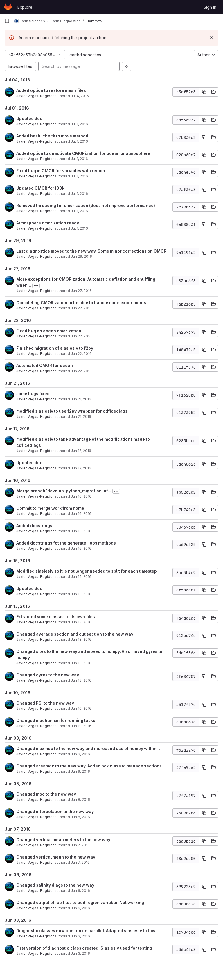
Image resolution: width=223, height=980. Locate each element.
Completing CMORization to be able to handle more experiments (81, 303)
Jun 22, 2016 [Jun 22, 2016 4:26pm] (81, 354)
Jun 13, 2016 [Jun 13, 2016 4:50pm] (81, 622)
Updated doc (29, 118)
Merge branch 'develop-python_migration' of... (64, 491)
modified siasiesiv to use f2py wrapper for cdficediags (72, 411)
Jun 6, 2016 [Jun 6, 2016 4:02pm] (80, 908)
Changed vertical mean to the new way (56, 857)
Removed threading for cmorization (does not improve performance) (86, 205)
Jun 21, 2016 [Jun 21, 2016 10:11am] (81, 416)
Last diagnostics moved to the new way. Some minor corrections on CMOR (91, 251)
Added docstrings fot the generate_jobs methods (66, 543)
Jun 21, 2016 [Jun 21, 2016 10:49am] (81, 399)
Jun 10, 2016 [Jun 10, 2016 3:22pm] (81, 726)
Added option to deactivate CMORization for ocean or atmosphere (83, 153)
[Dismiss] (211, 38)
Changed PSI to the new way (45, 703)
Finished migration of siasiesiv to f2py (55, 348)
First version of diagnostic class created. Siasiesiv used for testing (84, 948)
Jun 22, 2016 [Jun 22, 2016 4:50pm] (81, 336)
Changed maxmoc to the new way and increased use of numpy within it (88, 748)
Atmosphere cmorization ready (48, 223)
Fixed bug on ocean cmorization (49, 331)
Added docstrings (34, 526)
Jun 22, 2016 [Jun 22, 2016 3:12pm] (81, 371)
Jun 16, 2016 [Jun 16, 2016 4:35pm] (81, 514)
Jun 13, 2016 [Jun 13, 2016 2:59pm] (81, 663)
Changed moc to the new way (46, 794)
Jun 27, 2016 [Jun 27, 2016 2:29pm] (81, 308)
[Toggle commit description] (36, 286)
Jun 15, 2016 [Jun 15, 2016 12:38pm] (81, 577)
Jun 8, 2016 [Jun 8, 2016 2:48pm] (80, 800)
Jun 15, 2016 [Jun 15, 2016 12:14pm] (81, 594)
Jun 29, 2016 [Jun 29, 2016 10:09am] (81, 256)
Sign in (210, 7)
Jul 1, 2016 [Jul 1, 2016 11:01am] (79, 228)
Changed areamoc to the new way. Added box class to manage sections (89, 766)
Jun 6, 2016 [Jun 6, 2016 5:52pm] (80, 891)
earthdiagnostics (85, 55)
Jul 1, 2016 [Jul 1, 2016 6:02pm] (79, 124)
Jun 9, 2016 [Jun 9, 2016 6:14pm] (80, 754)
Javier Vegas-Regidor (35, 96)
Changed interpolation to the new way (55, 811)
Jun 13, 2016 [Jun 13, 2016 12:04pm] (81, 680)
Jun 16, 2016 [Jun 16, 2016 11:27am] (81, 548)
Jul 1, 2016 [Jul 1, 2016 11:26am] (79, 211)
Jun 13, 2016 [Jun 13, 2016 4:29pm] (81, 639)
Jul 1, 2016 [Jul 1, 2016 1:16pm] (79, 176)
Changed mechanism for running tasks (56, 720)
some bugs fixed (33, 394)
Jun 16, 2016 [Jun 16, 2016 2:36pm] (81, 531)
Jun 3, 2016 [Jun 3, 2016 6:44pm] (80, 936)
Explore (25, 7)
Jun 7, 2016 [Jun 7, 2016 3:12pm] (80, 862)
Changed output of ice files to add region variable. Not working (80, 902)
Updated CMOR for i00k (40, 188)
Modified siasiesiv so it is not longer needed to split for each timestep (87, 571)
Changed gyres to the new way (48, 675)
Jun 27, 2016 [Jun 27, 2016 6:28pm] (81, 291)
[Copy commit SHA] (204, 92)
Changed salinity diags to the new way (55, 885)
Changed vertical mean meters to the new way (63, 840)
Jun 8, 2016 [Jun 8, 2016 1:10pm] (80, 817)
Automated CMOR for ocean (45, 365)
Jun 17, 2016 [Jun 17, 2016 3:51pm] (81, 451)
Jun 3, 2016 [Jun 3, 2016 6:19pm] (80, 953)
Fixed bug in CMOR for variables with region (61, 171)
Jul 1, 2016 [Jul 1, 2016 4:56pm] (79, 141)
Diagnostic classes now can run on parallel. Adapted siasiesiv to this (86, 931)
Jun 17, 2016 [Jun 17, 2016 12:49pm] (81, 468)
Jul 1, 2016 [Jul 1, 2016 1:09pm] (79, 194)
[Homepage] (8, 7)
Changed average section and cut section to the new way (75, 634)
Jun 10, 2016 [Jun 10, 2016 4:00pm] (81, 708)
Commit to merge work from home (50, 508)
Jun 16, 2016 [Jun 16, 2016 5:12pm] (81, 496)
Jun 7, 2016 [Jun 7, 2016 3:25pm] (80, 845)
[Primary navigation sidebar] (7, 21)
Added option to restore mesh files (51, 90)
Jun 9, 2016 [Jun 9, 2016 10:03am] (80, 771)
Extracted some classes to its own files (56, 617)
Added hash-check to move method (52, 136)
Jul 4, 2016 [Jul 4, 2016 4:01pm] (80, 96)
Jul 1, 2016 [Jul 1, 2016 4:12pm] (79, 159)
